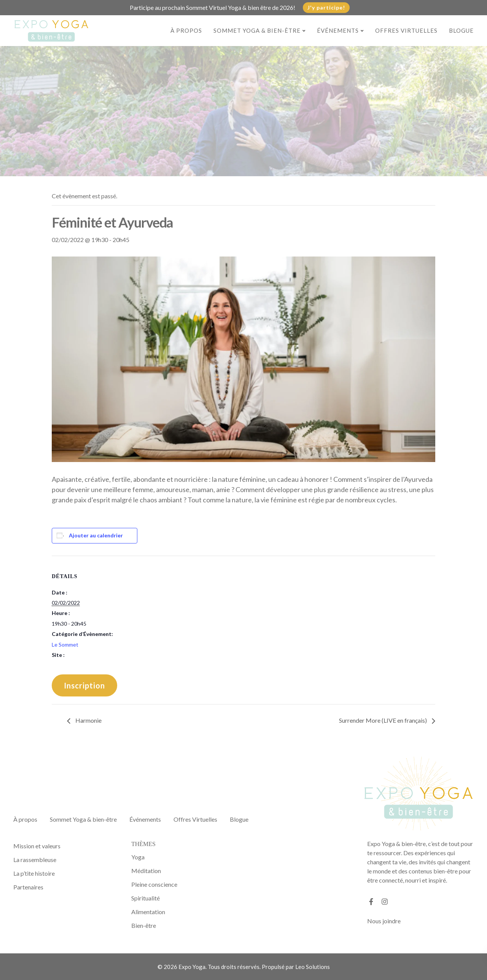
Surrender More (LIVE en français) (384, 720)
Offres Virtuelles (406, 30)
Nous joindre (384, 921)
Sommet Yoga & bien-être (257, 30)
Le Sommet (65, 645)
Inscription (84, 685)
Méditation (146, 871)
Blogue (461, 30)
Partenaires (28, 887)
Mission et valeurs (37, 846)
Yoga (138, 857)
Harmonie (88, 720)
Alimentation (148, 912)
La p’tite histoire (34, 873)
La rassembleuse (35, 860)
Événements (338, 30)
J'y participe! (326, 7)
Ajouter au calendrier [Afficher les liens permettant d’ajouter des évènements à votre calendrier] (96, 535)
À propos (186, 30)
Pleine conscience (154, 884)
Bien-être (144, 925)
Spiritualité (146, 898)
